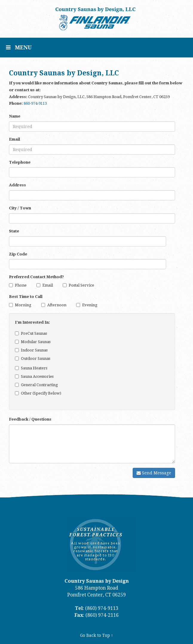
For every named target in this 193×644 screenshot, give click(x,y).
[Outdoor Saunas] (17, 358)
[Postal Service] (65, 285)
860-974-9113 (35, 103)
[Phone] (11, 285)
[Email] (92, 150)
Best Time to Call (26, 297)
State (14, 231)
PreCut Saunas (31, 333)
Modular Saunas (33, 342)
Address (17, 185)
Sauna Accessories (34, 376)
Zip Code (18, 254)
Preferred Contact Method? (36, 277)
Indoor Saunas (31, 350)
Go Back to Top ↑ (97, 635)
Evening (87, 305)
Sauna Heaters (31, 368)
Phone (18, 285)
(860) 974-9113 (102, 608)
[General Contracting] (17, 385)
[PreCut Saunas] (17, 333)
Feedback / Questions (30, 419)
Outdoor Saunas (33, 358)
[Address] (92, 195)
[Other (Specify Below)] (17, 393)
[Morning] (11, 305)
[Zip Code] (88, 264)
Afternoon (54, 305)
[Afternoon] (43, 305)
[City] (92, 218)
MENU (21, 50)
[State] (88, 241)
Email (14, 139)
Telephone (20, 162)
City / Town (20, 208)
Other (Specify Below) (38, 393)
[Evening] (78, 305)
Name (15, 116)
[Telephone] (92, 172)
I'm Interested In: (32, 322)
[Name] (92, 127)
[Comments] (92, 444)
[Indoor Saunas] (17, 350)
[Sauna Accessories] (17, 376)
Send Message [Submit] (154, 473)
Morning (20, 305)
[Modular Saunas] (17, 342)
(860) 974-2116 (102, 615)
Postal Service (78, 285)
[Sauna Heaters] (17, 368)
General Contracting (36, 385)
